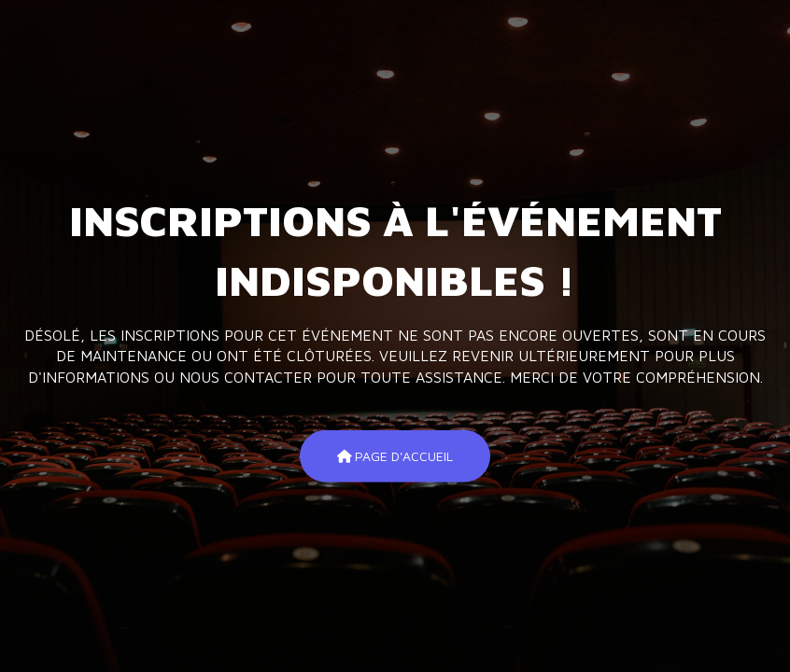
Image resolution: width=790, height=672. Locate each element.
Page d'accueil (395, 456)
